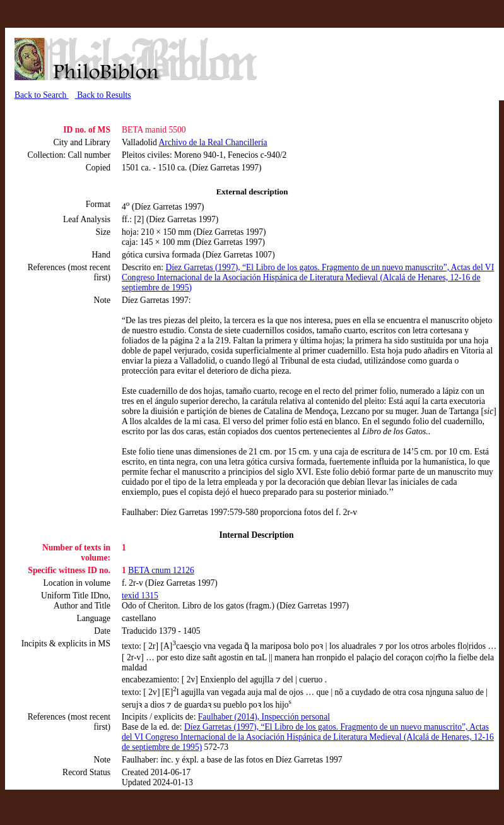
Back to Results (103, 95)
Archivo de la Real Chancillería (213, 142)
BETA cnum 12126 (161, 570)
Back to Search (42, 95)
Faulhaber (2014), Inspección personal (264, 717)
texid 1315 (140, 596)
